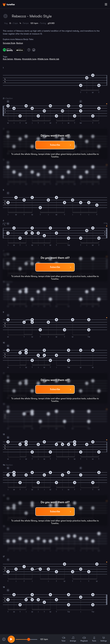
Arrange (73, 639)
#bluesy (18, 59)
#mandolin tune (29, 59)
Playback (84, 639)
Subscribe (55, 145)
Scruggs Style (9, 43)
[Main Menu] (106, 4)
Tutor (64, 639)
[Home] (12, 5)
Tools (94, 639)
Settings (104, 639)
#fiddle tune (43, 59)
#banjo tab (54, 59)
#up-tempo (8, 59)
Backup (20, 43)
